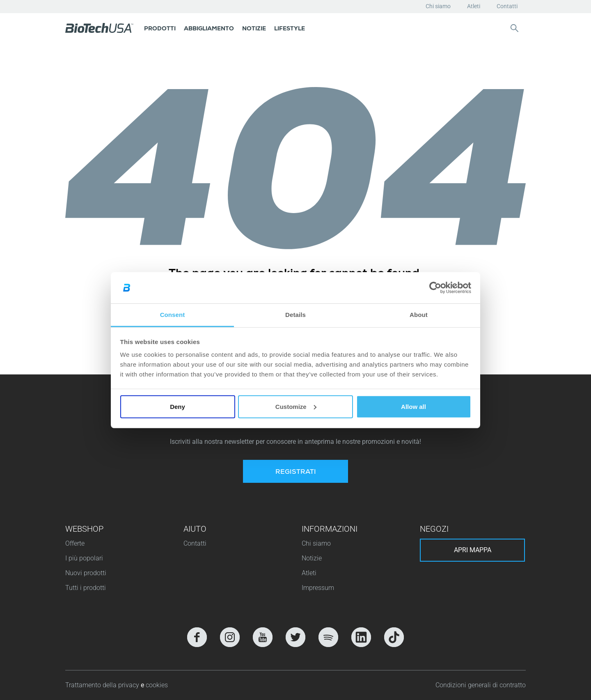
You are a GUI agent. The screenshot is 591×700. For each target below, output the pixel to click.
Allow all (413, 407)
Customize (296, 407)
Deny (178, 407)
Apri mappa (473, 550)
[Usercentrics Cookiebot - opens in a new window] (435, 288)
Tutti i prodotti (86, 588)
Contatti (507, 6)
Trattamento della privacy (103, 685)
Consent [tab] (173, 315)
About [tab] (419, 315)
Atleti (474, 6)
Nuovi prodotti (86, 573)
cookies (157, 685)
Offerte (75, 543)
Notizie (312, 558)
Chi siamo (438, 6)
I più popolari (84, 558)
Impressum (318, 588)
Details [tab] (295, 315)
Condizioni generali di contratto (481, 685)
